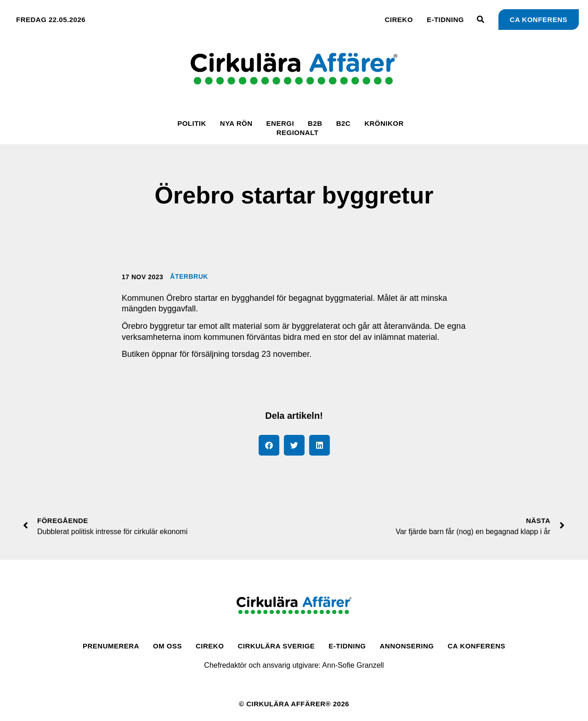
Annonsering (407, 646)
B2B (315, 123)
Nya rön (236, 123)
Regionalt (298, 132)
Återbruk (189, 276)
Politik (192, 123)
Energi (280, 123)
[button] (269, 445)
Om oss (167, 646)
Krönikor (384, 123)
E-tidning (445, 20)
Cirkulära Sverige (276, 646)
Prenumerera (111, 646)
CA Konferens (477, 646)
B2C (344, 123)
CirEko (399, 20)
